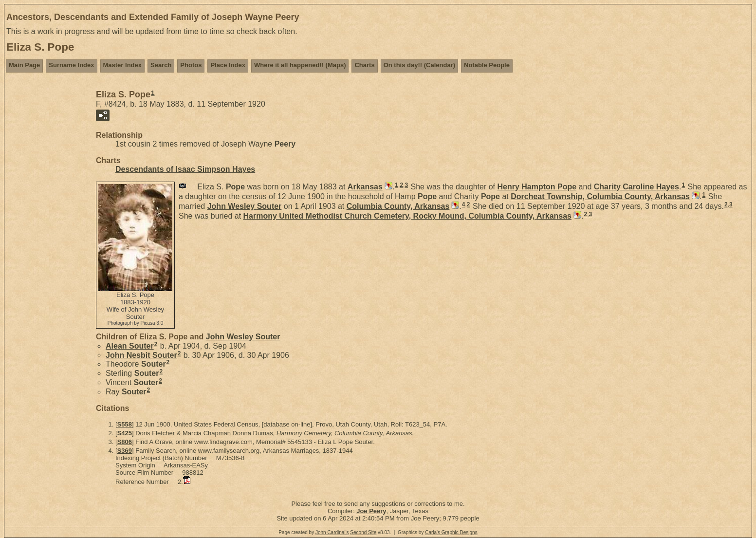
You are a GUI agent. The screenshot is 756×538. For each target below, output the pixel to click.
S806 (125, 442)
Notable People (487, 65)
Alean (130, 346)
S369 (125, 451)
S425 (125, 433)
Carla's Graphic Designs (451, 532)
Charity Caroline (636, 187)
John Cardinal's (332, 532)
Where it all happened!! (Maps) (300, 65)
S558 (125, 424)
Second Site (363, 532)
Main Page (24, 65)
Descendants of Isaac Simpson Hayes (185, 169)
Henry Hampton (537, 187)
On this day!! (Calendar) (419, 65)
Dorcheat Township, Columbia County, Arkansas (600, 196)
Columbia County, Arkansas (398, 206)
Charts (364, 65)
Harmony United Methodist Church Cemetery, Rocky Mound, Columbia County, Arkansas (407, 216)
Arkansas (365, 187)
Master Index (122, 65)
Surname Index (71, 65)
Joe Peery (371, 511)
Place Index (228, 65)
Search (161, 65)
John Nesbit (141, 355)
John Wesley (245, 206)
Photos (191, 65)
